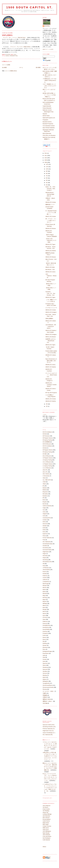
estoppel (47, 26)
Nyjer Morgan (46, 833)
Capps (44, 508)
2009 (46, 160)
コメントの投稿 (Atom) (11, 71)
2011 (46, 156)
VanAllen (45, 671)
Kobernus (45, 576)
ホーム (21, 67)
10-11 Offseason (47, 462)
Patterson (45, 621)
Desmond (45, 524)
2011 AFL (45, 472)
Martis (44, 592)
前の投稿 (38, 67)
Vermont (45, 673)
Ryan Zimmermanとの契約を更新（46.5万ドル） (51, 361)
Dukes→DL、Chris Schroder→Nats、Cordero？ (51, 189)
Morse (44, 611)
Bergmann (45, 492)
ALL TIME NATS (47, 480)
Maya (44, 596)
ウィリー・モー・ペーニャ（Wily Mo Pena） (15, 38)
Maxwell (45, 594)
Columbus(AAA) (47, 518)
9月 (47, 171)
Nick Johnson (46, 818)
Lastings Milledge (47, 814)
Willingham (46, 681)
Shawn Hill (45, 812)
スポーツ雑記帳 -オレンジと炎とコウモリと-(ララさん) (49, 86)
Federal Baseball (47, 108)
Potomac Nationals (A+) (49, 729)
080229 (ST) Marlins (51, 401)
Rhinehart (45, 647)
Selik (44, 655)
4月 (47, 183)
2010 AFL (45, 470)
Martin (44, 590)
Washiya (45, 675)
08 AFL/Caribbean (47, 432)
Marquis (45, 586)
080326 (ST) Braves (51, 228)
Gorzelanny (46, 548)
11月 (47, 167)
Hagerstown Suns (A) (48, 731)
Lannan (45, 578)
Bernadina (45, 494)
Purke (44, 635)
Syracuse (45, 669)
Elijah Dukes (46, 823)
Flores (44, 536)
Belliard (45, 490)
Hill (44, 564)
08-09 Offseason (47, 444)
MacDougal (46, 584)
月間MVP (45, 697)
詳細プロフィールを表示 (48, 49)
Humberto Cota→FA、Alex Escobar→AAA (50, 293)
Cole (44, 516)
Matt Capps (46, 824)
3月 (47, 185)
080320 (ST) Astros (50, 272)
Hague (44, 554)
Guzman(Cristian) (47, 550)
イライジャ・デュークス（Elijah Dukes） (21, 47)
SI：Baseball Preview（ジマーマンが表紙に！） (51, 212)
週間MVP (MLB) (47, 699)
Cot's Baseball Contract (49, 126)
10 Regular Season (48, 458)
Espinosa (45, 534)
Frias (44, 540)
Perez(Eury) (46, 627)
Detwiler (45, 526)
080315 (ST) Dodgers (51, 312)
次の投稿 (4, 67)
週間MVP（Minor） (48, 701)
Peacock (45, 623)
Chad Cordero (46, 809)
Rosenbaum (46, 653)
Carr (44, 510)
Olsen (44, 619)
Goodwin (45, 546)
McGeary (45, 598)
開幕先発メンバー (50, 205)
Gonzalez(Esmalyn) (48, 544)
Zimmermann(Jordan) (48, 687)
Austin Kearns (46, 821)
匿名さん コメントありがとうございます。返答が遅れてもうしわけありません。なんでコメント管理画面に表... (50, 767)
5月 (47, 180)
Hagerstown (46, 552)
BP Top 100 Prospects (51, 393)
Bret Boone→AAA (50, 270)
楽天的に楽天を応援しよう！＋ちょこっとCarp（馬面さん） (49, 95)
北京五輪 (45, 703)
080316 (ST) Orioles (51, 310)
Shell (44, 657)
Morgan (45, 609)
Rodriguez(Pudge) (47, 651)
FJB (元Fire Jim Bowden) (49, 135)
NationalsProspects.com (49, 118)
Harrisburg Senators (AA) (49, 727)
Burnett (45, 504)
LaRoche (45, 580)
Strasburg (45, 667)
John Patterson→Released (51, 276)
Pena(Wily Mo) (14, 56)
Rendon (45, 645)
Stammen (45, 663)
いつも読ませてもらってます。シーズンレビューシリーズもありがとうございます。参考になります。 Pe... (50, 788)
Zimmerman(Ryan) (47, 685)
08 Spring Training (47, 440)
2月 (47, 404)
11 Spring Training (47, 466)
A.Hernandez (46, 476)
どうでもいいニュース (51, 308)
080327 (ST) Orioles (51, 216)
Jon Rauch (45, 807)
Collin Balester (46, 840)
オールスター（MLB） (48, 691)
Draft (44, 528)
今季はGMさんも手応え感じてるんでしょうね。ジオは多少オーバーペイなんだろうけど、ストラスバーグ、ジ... (50, 756)
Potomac (45, 631)
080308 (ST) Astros (50, 365)
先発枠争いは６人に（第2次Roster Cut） (51, 341)
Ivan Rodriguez (47, 838)
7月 (47, 176)
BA (43, 486)
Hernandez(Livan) (47, 562)
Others (44, 847)
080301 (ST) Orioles (51, 399)
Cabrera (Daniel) (47, 506)
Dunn (44, 532)
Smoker (45, 659)
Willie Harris (46, 828)
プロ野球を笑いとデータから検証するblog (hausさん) (50, 80)
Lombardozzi (46, 582)
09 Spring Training (47, 452)
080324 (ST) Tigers (50, 244)
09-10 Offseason (47, 456)
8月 (47, 173)
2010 (46, 158)
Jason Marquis (46, 835)
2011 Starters (46, 474)
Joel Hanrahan (46, 816)
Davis (44, 522)
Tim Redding (46, 811)
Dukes (7, 56)
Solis (44, 661)
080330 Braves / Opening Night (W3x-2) (50, 194)
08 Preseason (46, 436)
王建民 (44, 693)
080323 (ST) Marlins (51, 251)
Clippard (45, 514)
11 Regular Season (48, 464)
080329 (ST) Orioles (51, 202)
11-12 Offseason (47, 468)
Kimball (45, 574)
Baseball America (47, 122)
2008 (46, 162)
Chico (44, 512)
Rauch (44, 639)
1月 (47, 406)
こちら (44, 415)
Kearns (45, 572)
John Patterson (47, 806)
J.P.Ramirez (46, 568)
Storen (44, 665)
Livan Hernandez (47, 836)
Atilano (44, 484)
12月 (47, 164)
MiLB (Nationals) (47, 133)
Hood (44, 566)
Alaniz (44, 478)
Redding (45, 643)
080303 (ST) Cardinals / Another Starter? (51, 385)
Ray (44, 641)
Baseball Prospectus (48, 124)
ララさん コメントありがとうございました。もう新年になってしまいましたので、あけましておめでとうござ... (50, 745)
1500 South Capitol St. (29, 7)
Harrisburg (45, 560)
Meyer (44, 600)
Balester (45, 488)
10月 (47, 169)
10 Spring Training (47, 460)
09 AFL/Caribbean (47, 446)
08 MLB (45, 434)
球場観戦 (45, 695)
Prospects (45, 633)
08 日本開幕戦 (46, 442)
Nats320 (45, 114)
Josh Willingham (47, 831)
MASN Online (46, 116)
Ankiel (44, 482)
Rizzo (44, 649)
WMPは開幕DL (49, 319)
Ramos (45, 637)
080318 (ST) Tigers (50, 297)
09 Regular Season (48, 450)
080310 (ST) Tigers (50, 345)
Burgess (45, 502)
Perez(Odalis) (46, 629)
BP (43, 498)
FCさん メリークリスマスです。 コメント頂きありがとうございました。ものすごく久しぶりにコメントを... (50, 777)
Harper (44, 558)
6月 (47, 178)
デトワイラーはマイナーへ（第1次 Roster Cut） (51, 375)
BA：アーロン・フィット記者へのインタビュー (51, 220)
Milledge (45, 603)
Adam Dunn (46, 830)
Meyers (45, 601)
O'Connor (45, 617)
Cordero (45, 520)
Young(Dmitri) (46, 683)
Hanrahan (45, 556)
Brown (44, 500)
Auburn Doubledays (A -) (49, 733)
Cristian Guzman (47, 826)
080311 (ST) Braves (51, 337)
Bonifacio (45, 496)
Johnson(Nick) (46, 570)
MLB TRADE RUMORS (49, 128)
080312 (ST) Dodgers (51, 334)
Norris (44, 616)
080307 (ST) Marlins (51, 367)
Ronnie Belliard (47, 819)
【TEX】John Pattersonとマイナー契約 (51, 240)
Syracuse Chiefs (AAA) (49, 725)
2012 (46, 153)
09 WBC (45, 454)
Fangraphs (45, 120)
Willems (45, 679)
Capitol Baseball (47, 106)
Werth (44, 677)
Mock (44, 608)
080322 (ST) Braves (51, 257)
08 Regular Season (48, 438)
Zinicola (45, 689)
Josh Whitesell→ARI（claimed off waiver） (51, 326)
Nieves (44, 613)
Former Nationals (47, 538)
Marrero (45, 588)
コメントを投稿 (6, 65)
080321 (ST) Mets (50, 267)
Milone (44, 606)
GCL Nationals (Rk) (48, 735)
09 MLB (45, 448)
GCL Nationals (46, 542)
